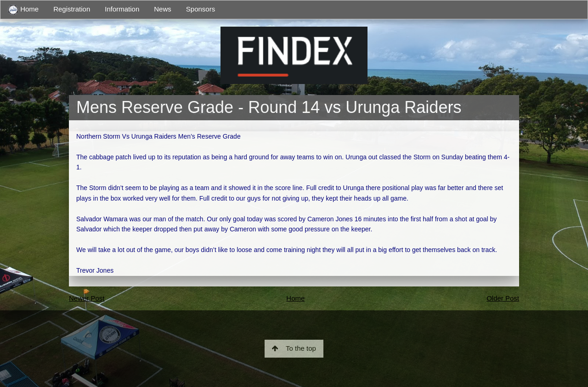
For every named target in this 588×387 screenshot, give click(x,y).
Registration (72, 9)
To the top (294, 348)
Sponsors (201, 9)
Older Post (503, 298)
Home (23, 10)
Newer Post (87, 298)
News (163, 9)
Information (122, 9)
